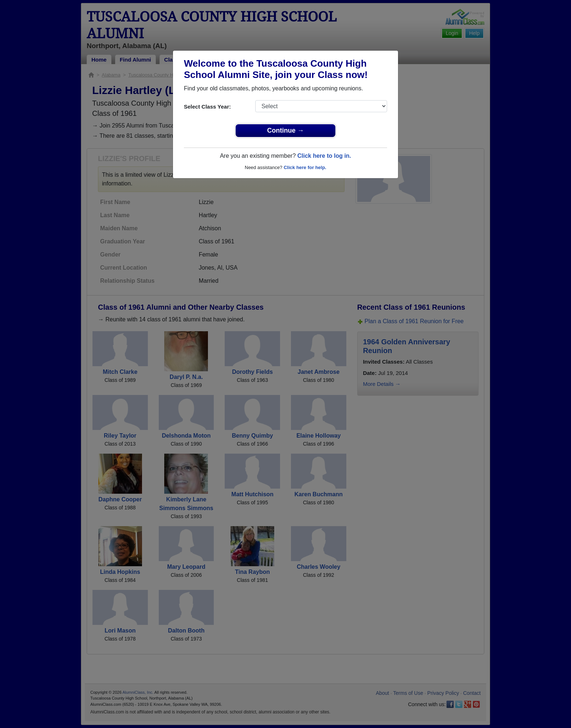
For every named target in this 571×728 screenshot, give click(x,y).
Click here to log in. (324, 156)
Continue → (286, 130)
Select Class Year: (207, 107)
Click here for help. (305, 167)
